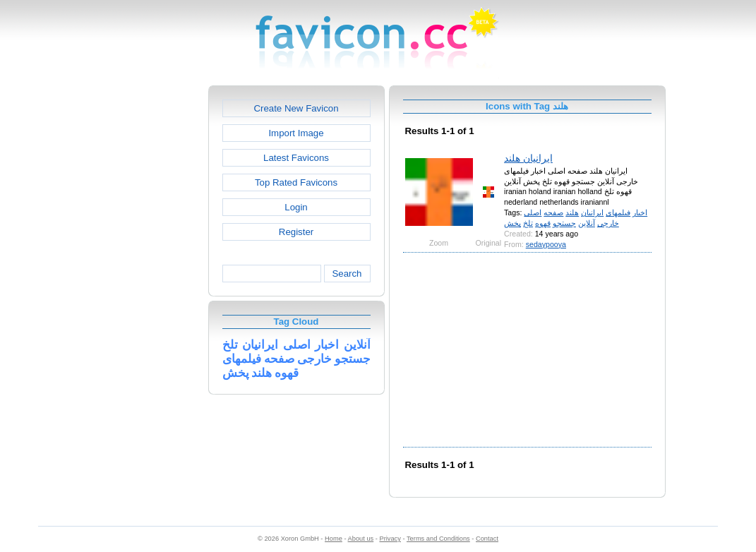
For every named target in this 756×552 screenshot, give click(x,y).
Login (296, 207)
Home (334, 539)
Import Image (296, 133)
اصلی (533, 212)
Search (347, 274)
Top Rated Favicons (296, 182)
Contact (487, 539)
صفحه (553, 212)
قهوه (543, 223)
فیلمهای (618, 212)
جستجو (564, 223)
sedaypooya (546, 244)
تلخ (528, 223)
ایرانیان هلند (528, 158)
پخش (512, 223)
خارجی (608, 223)
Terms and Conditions (438, 539)
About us (361, 539)
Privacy (390, 539)
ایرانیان (592, 212)
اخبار (640, 212)
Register (296, 232)
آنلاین (587, 223)
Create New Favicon (296, 108)
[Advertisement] (148, 297)
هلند (572, 212)
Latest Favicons (296, 158)
